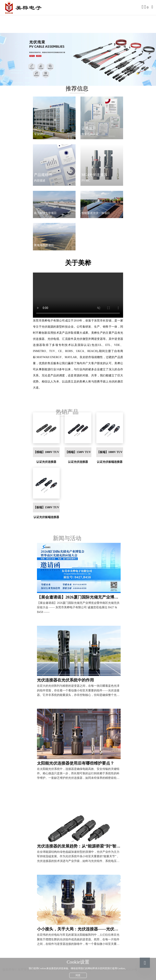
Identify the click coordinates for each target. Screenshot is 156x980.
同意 (78, 975)
